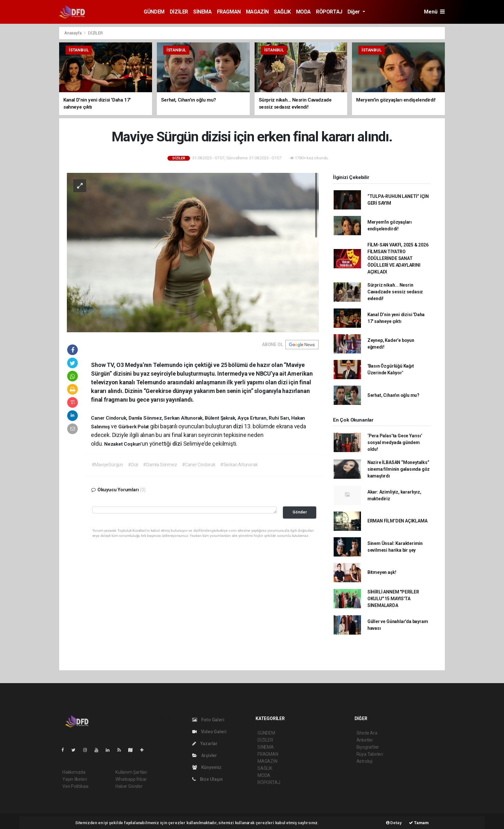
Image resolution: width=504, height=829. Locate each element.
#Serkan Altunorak (239, 465)
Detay (394, 823)
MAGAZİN (257, 12)
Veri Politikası (75, 786)
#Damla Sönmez (160, 465)
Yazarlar (205, 744)
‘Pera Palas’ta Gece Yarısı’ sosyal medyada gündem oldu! (395, 442)
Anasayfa (73, 33)
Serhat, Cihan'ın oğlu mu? (393, 395)
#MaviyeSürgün (108, 465)
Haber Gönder (129, 786)
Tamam (419, 823)
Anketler (365, 740)
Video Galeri (209, 732)
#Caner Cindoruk (199, 465)
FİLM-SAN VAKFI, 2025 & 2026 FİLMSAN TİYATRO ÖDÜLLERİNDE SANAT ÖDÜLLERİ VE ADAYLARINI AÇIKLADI (398, 258)
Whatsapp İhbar (131, 779)
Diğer (354, 12)
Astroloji (364, 761)
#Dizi (133, 465)
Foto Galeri (208, 720)
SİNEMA (203, 12)
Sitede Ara (367, 733)
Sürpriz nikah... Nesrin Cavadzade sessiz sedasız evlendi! (395, 292)
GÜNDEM (154, 12)
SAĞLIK (282, 12)
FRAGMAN (229, 12)
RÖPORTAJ (329, 12)
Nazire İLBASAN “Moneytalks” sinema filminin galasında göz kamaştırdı (399, 469)
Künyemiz (207, 767)
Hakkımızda (74, 772)
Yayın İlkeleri (75, 779)
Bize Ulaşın (207, 779)
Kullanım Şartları (131, 772)
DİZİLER (179, 12)
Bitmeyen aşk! (382, 572)
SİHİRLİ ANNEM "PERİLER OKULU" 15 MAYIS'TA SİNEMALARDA (393, 599)
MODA (303, 12)
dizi (239, 426)
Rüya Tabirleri (370, 754)
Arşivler (205, 755)
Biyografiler (368, 747)
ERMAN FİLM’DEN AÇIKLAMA (397, 521)
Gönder (300, 512)
